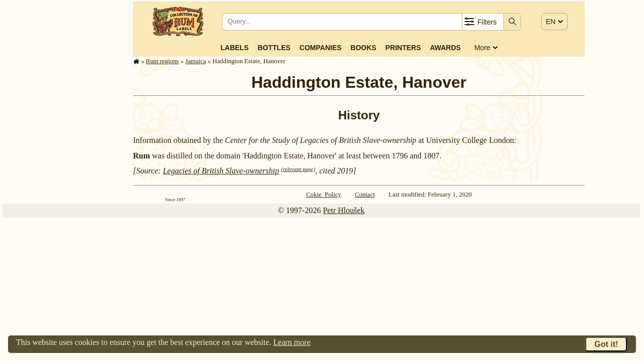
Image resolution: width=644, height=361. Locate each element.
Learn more (292, 342)
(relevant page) (298, 169)
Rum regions (163, 61)
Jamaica (196, 61)
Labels (234, 48)
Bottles (274, 48)
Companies (321, 48)
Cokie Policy (324, 195)
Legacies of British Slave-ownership (221, 171)
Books (363, 48)
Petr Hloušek (344, 210)
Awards (445, 48)
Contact (365, 195)
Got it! (606, 344)
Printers (403, 48)
